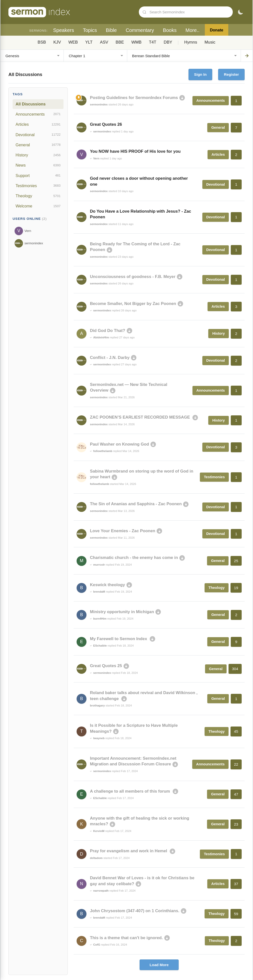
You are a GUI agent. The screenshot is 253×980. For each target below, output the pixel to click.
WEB (73, 42)
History (38, 155)
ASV (104, 42)
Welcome (38, 206)
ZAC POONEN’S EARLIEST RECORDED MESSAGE (140, 417)
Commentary (140, 30)
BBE (120, 42)
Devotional (38, 135)
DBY (168, 42)
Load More (159, 965)
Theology (38, 196)
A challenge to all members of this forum (131, 791)
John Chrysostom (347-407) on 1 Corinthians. (135, 911)
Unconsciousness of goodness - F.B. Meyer (133, 277)
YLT (89, 42)
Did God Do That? (108, 331)
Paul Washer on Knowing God (119, 444)
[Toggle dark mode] (240, 12)
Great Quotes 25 (106, 666)
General (38, 145)
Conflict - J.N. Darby (110, 358)
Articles (38, 125)
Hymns (191, 42)
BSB (42, 42)
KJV (57, 42)
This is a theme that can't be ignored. (126, 938)
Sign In (200, 74)
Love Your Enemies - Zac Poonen (123, 531)
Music (210, 42)
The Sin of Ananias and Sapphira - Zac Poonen (136, 504)
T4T (153, 42)
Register (231, 74)
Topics (90, 30)
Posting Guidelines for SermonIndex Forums (134, 98)
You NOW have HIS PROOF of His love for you (135, 151)
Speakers (64, 30)
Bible (111, 30)
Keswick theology (107, 585)
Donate (216, 30)
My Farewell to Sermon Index (119, 639)
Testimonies (38, 186)
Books (170, 30)
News (38, 165)
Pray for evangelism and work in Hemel (129, 851)
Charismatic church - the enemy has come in (134, 558)
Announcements (38, 114)
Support (38, 176)
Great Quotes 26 (106, 124)
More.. (193, 30)
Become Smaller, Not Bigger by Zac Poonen (133, 304)
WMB (137, 42)
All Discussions (31, 104)
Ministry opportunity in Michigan (122, 612)
